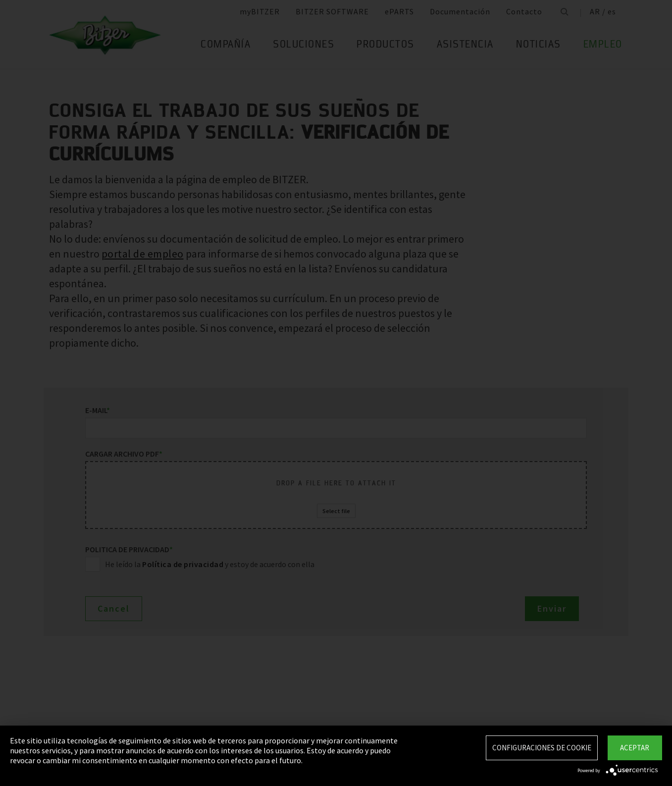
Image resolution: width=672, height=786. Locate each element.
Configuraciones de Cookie (542, 748)
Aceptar (635, 748)
